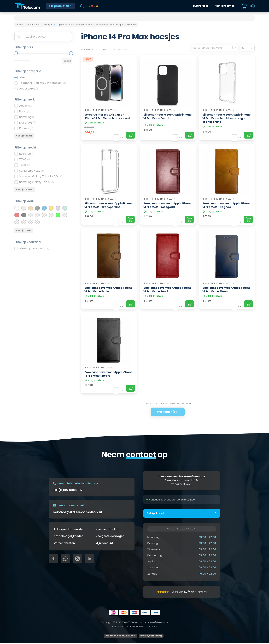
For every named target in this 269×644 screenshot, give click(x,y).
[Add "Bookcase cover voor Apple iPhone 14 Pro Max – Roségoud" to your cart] (189, 219)
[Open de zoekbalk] (82, 6)
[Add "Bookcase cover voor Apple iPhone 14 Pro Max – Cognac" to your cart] (248, 219)
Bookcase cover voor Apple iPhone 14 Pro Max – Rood (167, 290)
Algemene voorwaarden (120, 637)
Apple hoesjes (64, 25)
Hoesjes (48, 25)
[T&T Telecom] (28, 6)
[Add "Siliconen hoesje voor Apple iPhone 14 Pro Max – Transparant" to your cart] (130, 219)
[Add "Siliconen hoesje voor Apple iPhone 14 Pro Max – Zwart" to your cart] (189, 135)
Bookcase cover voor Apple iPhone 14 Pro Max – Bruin (108, 290)
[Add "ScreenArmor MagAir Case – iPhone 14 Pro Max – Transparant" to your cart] (130, 135)
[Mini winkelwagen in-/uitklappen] (244, 6)
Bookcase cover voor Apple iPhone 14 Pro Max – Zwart (108, 374)
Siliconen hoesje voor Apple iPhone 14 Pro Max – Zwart (168, 116)
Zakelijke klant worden (69, 530)
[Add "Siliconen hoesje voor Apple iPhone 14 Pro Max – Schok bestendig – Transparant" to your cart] (248, 135)
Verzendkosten (64, 544)
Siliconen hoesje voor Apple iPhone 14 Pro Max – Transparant (109, 205)
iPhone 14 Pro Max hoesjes (109, 25)
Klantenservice (225, 6)
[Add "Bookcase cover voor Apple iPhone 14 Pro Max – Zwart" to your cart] (130, 388)
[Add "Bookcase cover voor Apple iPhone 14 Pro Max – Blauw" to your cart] (248, 304)
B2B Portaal (201, 6)
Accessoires (33, 25)
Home (20, 25)
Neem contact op (107, 530)
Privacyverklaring (151, 637)
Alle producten (61, 6)
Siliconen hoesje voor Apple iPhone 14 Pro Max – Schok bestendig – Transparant (227, 118)
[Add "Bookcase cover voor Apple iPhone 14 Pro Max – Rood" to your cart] (189, 304)
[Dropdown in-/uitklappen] (237, 6)
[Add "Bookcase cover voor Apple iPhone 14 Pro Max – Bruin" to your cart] (130, 304)
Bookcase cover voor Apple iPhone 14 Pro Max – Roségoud (167, 205)
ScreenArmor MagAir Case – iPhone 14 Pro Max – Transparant (107, 116)
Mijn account (104, 544)
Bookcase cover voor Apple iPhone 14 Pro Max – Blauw (226, 290)
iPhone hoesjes (84, 25)
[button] (182, 514)
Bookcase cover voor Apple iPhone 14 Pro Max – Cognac (226, 205)
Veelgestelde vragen (110, 537)
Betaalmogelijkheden (69, 537)
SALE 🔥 (94, 6)
